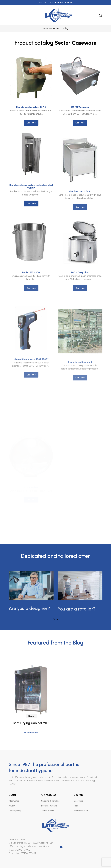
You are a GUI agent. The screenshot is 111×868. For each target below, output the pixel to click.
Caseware (78, 801)
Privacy (12, 806)
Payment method (49, 806)
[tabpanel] (31, 590)
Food (76, 806)
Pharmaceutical (81, 811)
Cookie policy (15, 811)
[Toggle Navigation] (11, 15)
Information (14, 801)
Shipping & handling (50, 801)
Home (46, 28)
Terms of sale (48, 811)
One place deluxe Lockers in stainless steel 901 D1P (31, 225)
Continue (31, 123)
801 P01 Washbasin (80, 107)
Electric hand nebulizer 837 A (31, 107)
